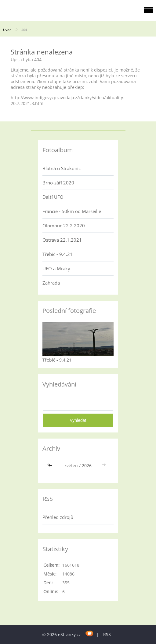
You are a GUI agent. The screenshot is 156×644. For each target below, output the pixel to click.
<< (51, 466)
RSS (107, 634)
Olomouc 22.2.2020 (64, 226)
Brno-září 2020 (58, 183)
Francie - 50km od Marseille (72, 211)
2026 (87, 466)
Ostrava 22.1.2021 (62, 240)
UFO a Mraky (56, 268)
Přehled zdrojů (58, 517)
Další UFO (53, 197)
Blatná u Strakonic (62, 168)
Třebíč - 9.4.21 (58, 254)
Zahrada (51, 283)
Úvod (7, 30)
